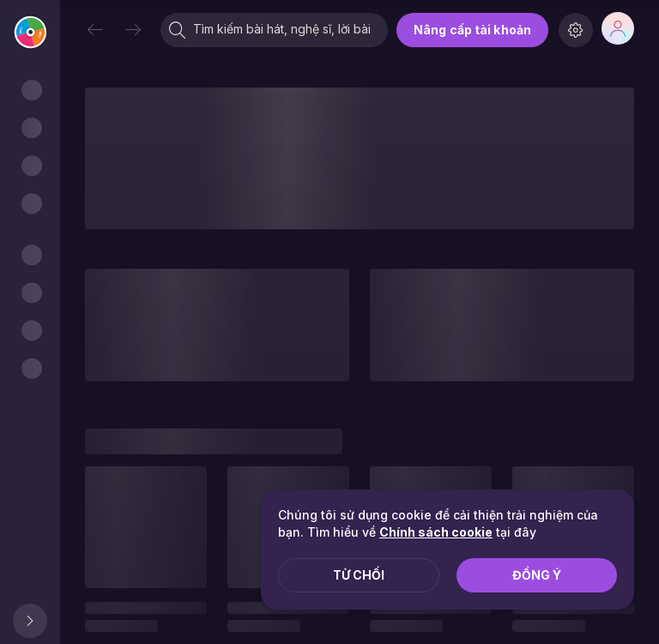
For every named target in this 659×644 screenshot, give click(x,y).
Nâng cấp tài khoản (472, 30)
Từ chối (359, 575)
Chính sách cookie (436, 532)
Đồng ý (537, 575)
